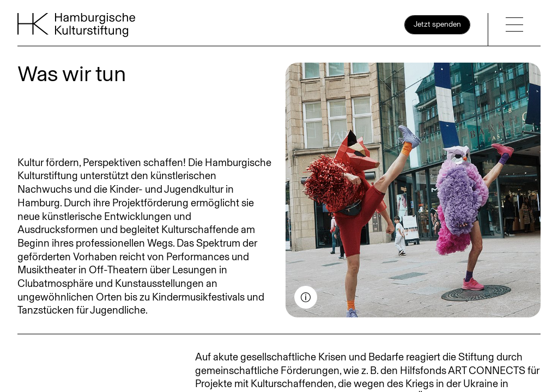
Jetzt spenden (437, 24)
